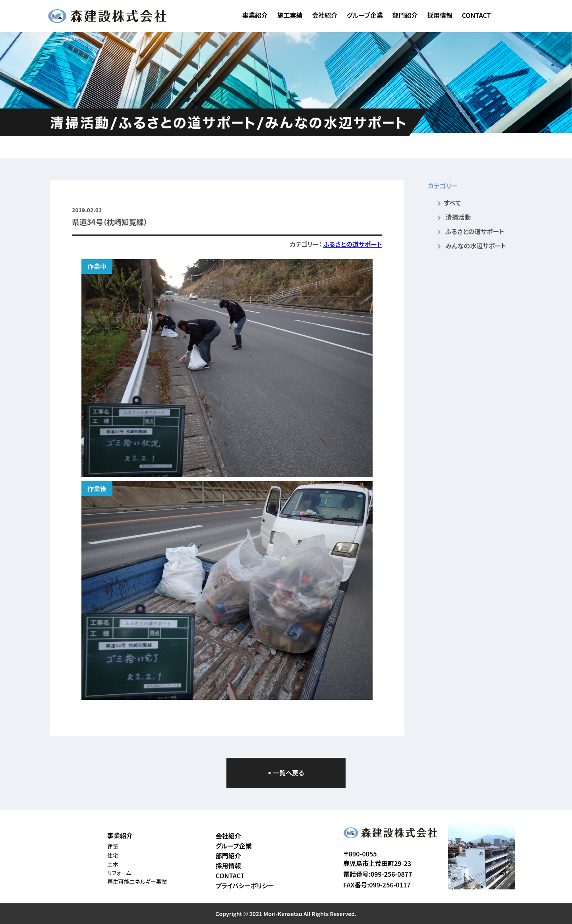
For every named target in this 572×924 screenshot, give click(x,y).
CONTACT (476, 15)
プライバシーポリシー (245, 885)
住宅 (113, 855)
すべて (452, 203)
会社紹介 (325, 15)
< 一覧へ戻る (286, 773)
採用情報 (440, 15)
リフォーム (119, 873)
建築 (113, 847)
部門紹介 (405, 15)
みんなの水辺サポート (475, 246)
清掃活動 (458, 217)
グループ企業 (365, 15)
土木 (113, 864)
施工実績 (290, 15)
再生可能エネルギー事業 (137, 881)
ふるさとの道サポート (353, 244)
